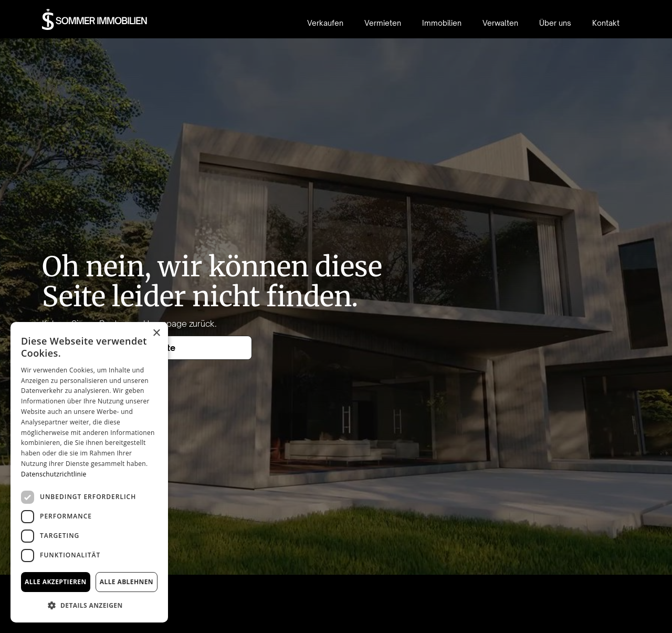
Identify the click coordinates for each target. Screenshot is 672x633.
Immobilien (442, 23)
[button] (89, 605)
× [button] (156, 333)
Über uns (555, 23)
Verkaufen (325, 23)
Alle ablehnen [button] (127, 582)
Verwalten (500, 23)
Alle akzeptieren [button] (56, 582)
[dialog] (89, 472)
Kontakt (606, 23)
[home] (95, 19)
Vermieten (383, 23)
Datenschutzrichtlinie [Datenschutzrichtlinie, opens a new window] (54, 474)
